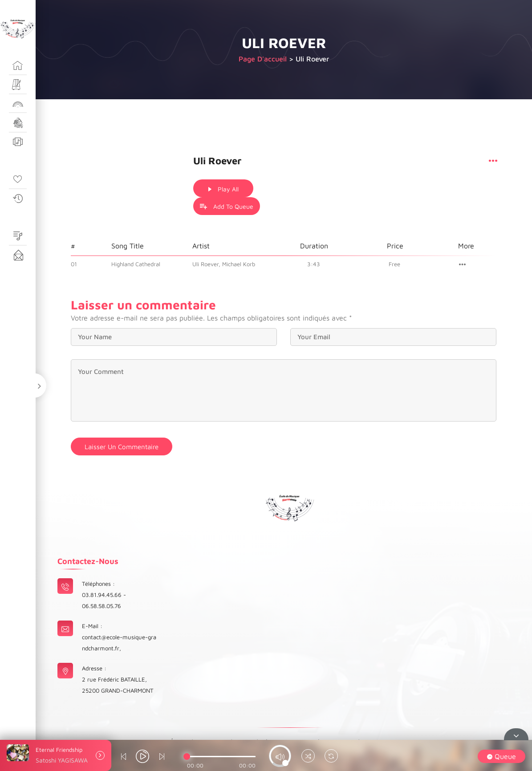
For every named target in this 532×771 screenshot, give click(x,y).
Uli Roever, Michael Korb (224, 245)
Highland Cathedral (136, 245)
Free (395, 245)
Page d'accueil (263, 59)
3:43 (314, 245)
